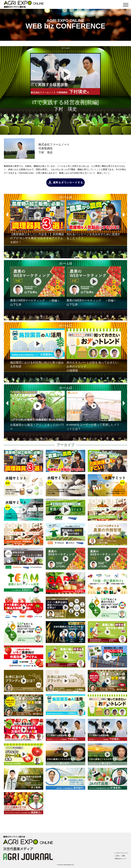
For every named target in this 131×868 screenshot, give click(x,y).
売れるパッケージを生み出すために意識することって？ (94, 220)
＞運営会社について (120, 859)
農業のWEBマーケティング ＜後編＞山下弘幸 (37, 286)
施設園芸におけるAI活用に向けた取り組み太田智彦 (37, 348)
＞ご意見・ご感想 (119, 856)
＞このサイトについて (121, 853)
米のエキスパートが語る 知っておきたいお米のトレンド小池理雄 (94, 350)
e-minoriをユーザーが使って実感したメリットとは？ (94, 411)
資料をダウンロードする (68, 182)
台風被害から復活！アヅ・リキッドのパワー (37, 411)
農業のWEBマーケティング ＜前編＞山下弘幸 (94, 286)
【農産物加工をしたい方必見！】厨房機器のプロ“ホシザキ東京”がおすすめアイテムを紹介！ (37, 222)
